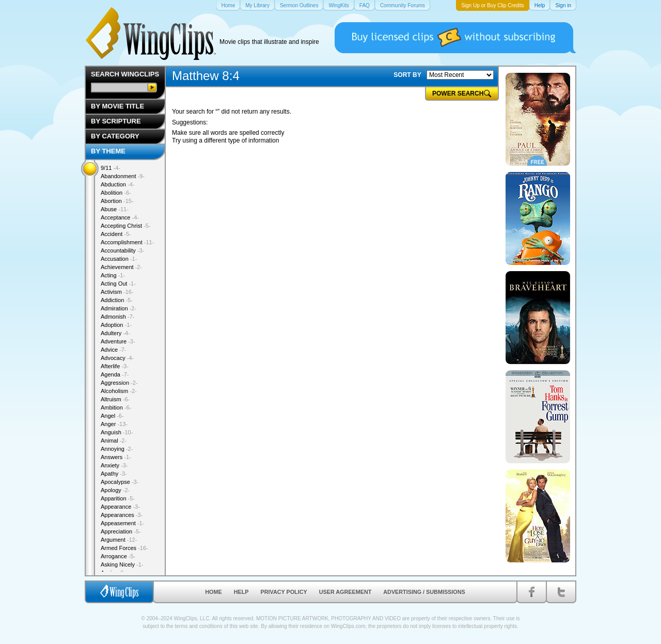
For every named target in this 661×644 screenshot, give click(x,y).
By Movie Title (117, 106)
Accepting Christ (126, 226)
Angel (112, 416)
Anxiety (114, 465)
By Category (115, 136)
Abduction (117, 184)
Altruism (115, 399)
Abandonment (123, 176)
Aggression (119, 383)
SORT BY (407, 75)
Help (241, 592)
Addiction (117, 300)
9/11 (111, 168)
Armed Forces (124, 548)
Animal (114, 441)
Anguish (117, 432)
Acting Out (118, 284)
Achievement (121, 267)
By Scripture (116, 121)
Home (213, 592)
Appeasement (122, 523)
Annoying (117, 449)
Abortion (117, 201)
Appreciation (121, 531)
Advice (114, 350)
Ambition (116, 407)
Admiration (119, 308)
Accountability (122, 250)
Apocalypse (120, 482)
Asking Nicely (122, 564)
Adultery (115, 333)
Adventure (118, 341)
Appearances (122, 515)
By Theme (108, 151)
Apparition (118, 498)
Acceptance (120, 217)
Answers (116, 457)
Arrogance (118, 556)
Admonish (117, 317)
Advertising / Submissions (424, 592)
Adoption (116, 325)
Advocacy (117, 358)
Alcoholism (119, 391)
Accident (116, 234)
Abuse (115, 209)
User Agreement (345, 592)
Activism (117, 292)
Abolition (116, 193)
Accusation (119, 259)
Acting (113, 275)
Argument (119, 540)
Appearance (120, 507)
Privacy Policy (284, 592)
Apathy (114, 474)
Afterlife (115, 366)
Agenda (115, 374)
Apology (115, 490)
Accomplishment (127, 242)
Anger (114, 424)
